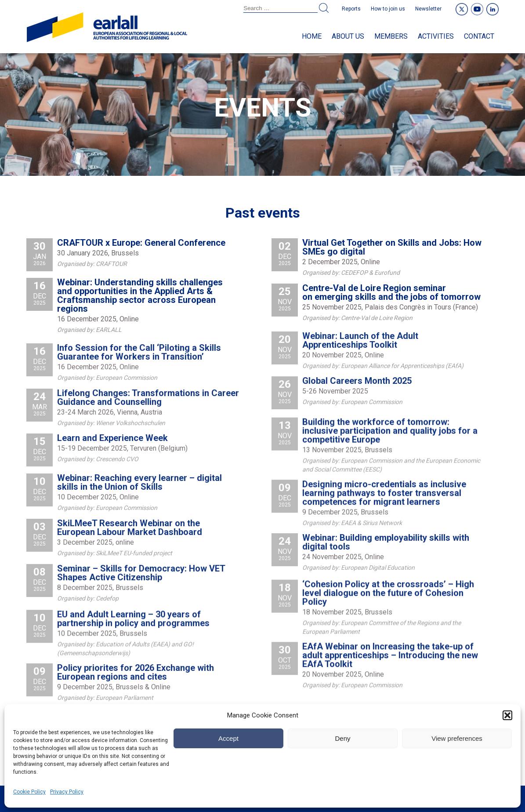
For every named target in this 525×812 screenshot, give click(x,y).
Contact (479, 36)
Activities (436, 36)
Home (312, 36)
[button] (507, 715)
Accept (228, 738)
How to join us (388, 9)
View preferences (457, 738)
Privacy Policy (67, 792)
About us (348, 36)
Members (391, 36)
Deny (342, 738)
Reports (351, 9)
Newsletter (428, 9)
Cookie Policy (29, 792)
